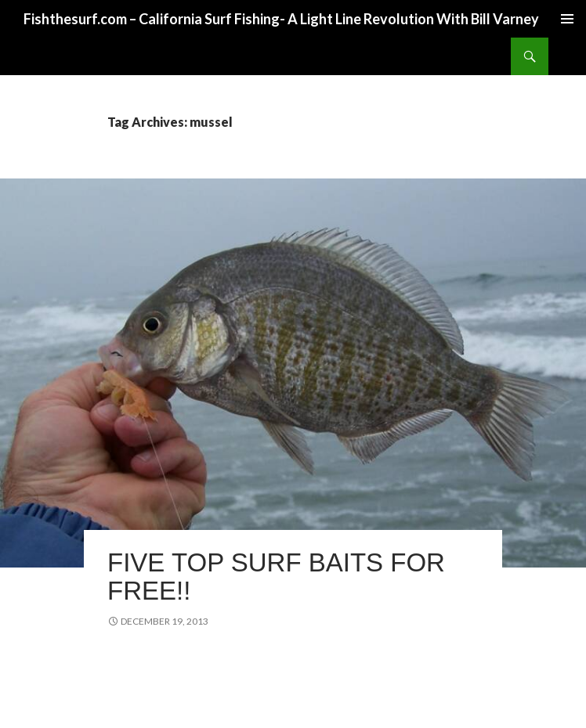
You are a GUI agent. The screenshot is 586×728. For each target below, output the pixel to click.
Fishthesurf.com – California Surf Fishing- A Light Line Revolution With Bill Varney (281, 19)
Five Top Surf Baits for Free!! (276, 577)
